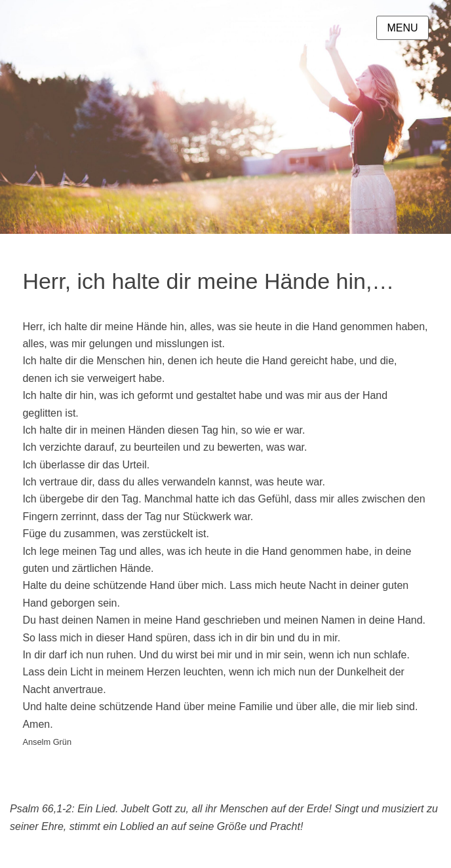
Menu (402, 28)
